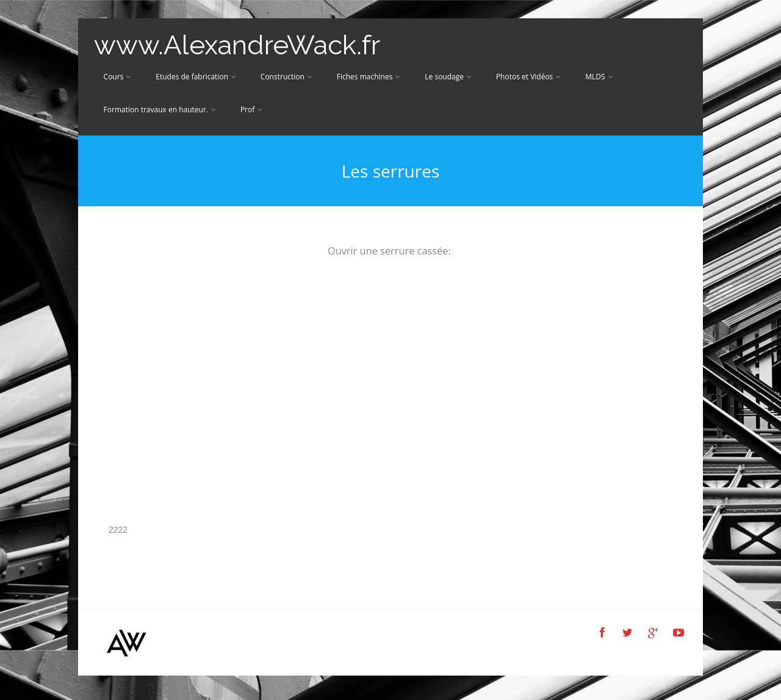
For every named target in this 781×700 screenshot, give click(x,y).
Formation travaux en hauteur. (160, 110)
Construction (286, 77)
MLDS (599, 77)
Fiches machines (369, 77)
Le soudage (448, 77)
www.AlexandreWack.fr (237, 45)
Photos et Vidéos (528, 77)
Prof (251, 110)
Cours (118, 77)
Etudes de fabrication (196, 77)
